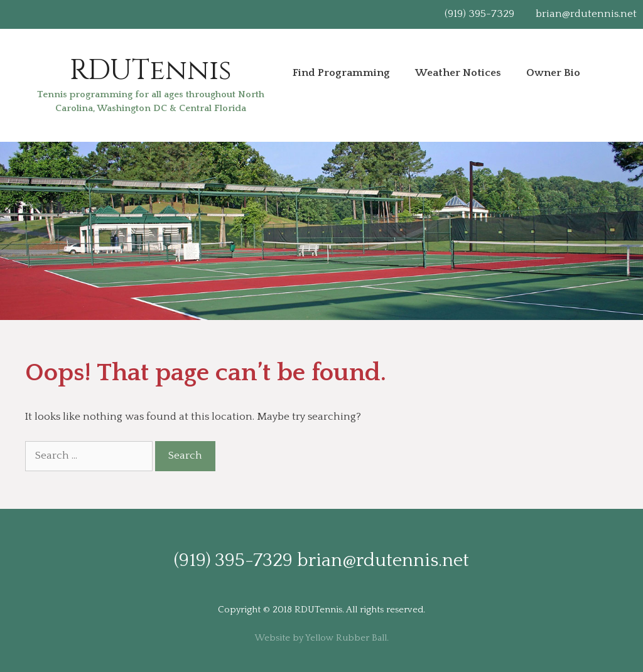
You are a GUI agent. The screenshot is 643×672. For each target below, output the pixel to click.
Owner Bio (553, 73)
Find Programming (341, 73)
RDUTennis (151, 71)
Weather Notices (458, 73)
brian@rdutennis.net (586, 14)
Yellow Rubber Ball (346, 638)
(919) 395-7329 (479, 14)
